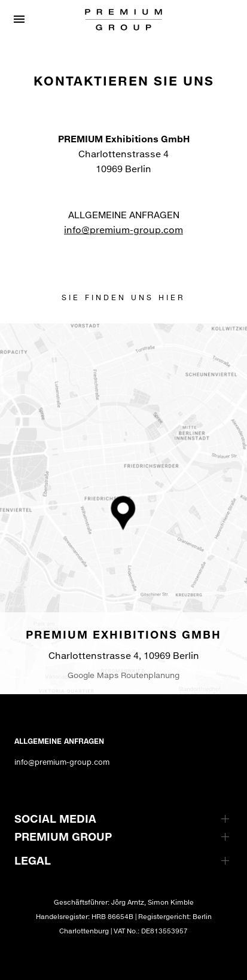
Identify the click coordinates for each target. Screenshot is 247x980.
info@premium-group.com (123, 230)
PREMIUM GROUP (63, 836)
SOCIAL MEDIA (55, 819)
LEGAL (33, 860)
